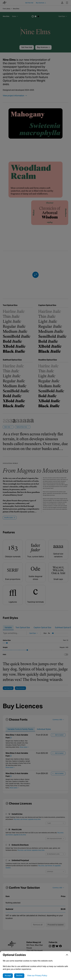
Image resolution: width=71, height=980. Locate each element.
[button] (35, 955)
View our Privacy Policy (37, 976)
